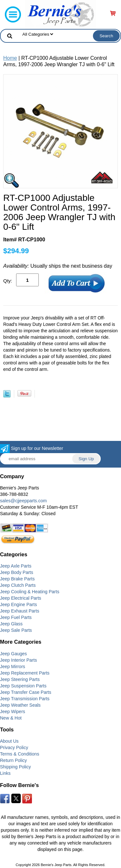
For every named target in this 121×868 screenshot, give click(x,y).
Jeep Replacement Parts (25, 673)
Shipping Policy (15, 767)
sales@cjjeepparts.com (23, 501)
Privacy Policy (14, 747)
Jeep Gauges (13, 654)
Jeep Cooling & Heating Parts (30, 592)
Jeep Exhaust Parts (20, 611)
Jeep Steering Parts (20, 679)
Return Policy (13, 760)
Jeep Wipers (13, 711)
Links (5, 773)
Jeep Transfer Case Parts (26, 692)
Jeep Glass (11, 624)
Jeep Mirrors (13, 667)
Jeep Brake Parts (17, 579)
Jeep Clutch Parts (18, 585)
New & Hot (11, 718)
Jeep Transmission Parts (25, 699)
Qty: (8, 281)
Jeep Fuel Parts (16, 617)
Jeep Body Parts (17, 572)
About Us (9, 741)
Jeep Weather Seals (20, 705)
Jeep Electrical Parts (21, 598)
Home (10, 58)
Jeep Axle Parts (16, 566)
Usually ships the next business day (58, 266)
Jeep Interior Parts (18, 660)
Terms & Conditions (20, 754)
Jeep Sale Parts (16, 630)
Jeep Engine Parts (18, 604)
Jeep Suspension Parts (23, 686)
